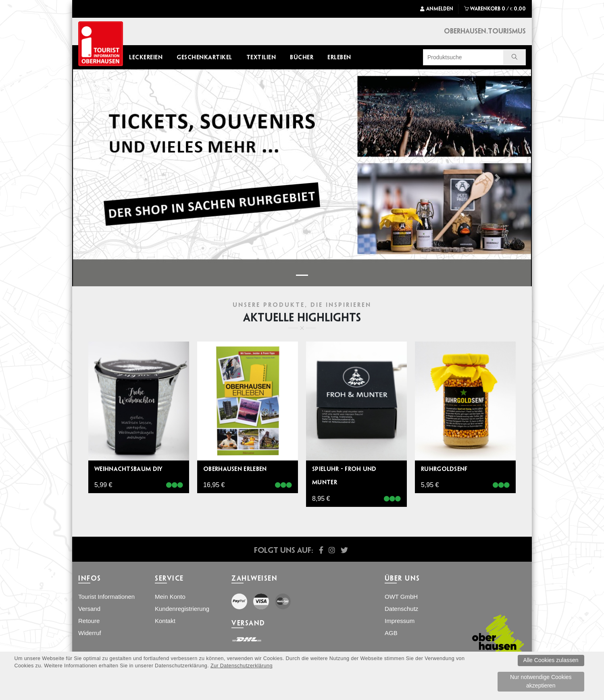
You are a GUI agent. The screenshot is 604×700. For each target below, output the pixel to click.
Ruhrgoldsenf (444, 469)
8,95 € (321, 499)
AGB (391, 633)
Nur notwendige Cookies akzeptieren (541, 681)
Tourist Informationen (106, 597)
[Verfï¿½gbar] (175, 485)
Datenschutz (401, 609)
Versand (89, 609)
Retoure (89, 621)
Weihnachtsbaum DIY (128, 469)
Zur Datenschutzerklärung (242, 666)
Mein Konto (170, 597)
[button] (107, 178)
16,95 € (214, 485)
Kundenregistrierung (182, 609)
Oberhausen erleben (235, 469)
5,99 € (103, 485)
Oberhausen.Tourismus (485, 31)
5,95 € (430, 485)
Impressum (400, 621)
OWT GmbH (401, 597)
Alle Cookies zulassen (551, 660)
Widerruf (90, 633)
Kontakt (165, 621)
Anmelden (437, 9)
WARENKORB (495, 9)
